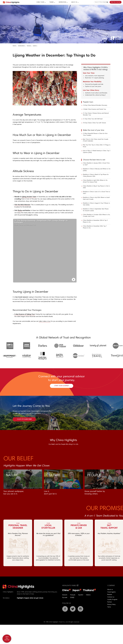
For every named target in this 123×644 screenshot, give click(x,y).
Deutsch (65, 595)
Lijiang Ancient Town (29, 197)
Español (81, 595)
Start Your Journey (116, 2)
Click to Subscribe (24, 419)
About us (110, 590)
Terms (109, 607)
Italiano (88, 595)
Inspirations (62, 2)
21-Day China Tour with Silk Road (93, 119)
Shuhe (20, 211)
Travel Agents (111, 592)
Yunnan (29, 46)
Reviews (110, 595)
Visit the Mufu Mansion (22, 205)
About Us (74, 2)
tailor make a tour (45, 321)
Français (73, 595)
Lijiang (35, 46)
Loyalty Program (112, 600)
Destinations (21, 46)
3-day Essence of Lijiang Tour (25, 314)
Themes (52, 2)
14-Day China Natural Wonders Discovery (95, 105)
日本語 (72, 598)
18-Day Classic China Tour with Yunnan (94, 123)
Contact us (111, 597)
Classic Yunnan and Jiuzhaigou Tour (42, 223)
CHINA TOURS (40, 2)
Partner (110, 602)
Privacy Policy (111, 605)
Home (14, 46)
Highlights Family (70, 586)
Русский (65, 598)
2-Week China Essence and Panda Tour (94, 109)
